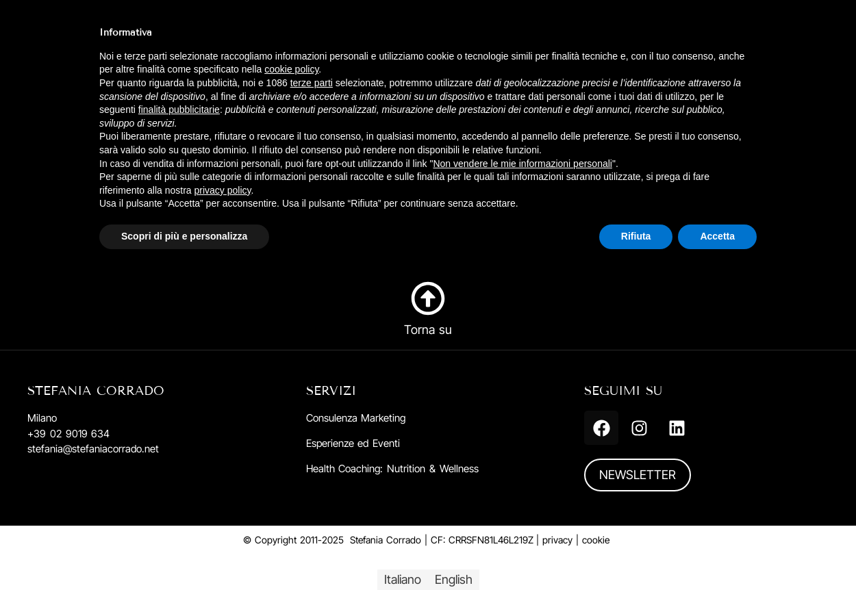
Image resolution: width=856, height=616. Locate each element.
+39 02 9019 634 (68, 434)
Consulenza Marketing (356, 418)
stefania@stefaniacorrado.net (93, 449)
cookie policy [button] (291, 69)
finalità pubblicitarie (179, 110)
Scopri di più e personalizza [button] (184, 236)
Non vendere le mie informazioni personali (522, 164)
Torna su (428, 330)
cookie (596, 540)
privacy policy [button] (223, 190)
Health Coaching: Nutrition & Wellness (392, 469)
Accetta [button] (717, 236)
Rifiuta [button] (636, 236)
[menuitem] (403, 580)
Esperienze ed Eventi (353, 443)
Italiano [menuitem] (403, 579)
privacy (557, 540)
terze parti (312, 83)
